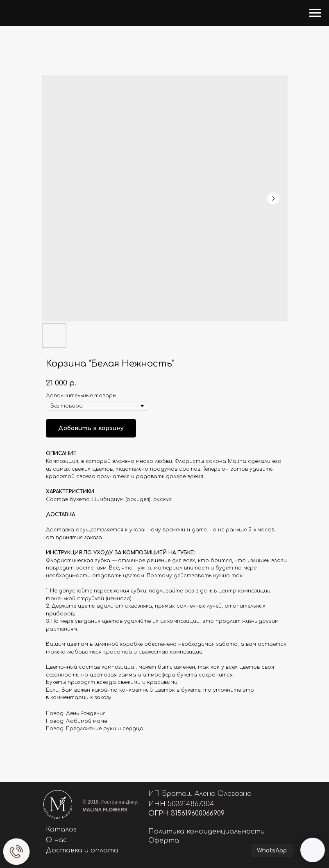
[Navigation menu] (315, 13)
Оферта (164, 841)
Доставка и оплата (82, 850)
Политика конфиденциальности (206, 832)
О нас (56, 840)
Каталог (61, 829)
